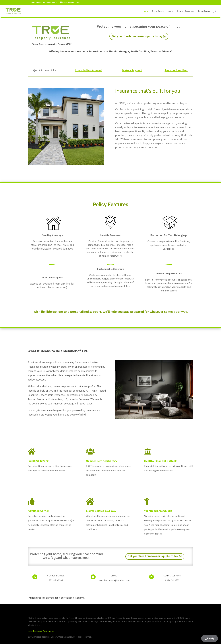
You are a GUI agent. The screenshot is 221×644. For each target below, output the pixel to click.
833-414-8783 (172, 580)
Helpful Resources (186, 11)
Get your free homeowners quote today (137, 36)
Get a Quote (158, 11)
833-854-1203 (56, 580)
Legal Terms (204, 11)
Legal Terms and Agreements (41, 631)
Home (145, 11)
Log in (170, 11)
